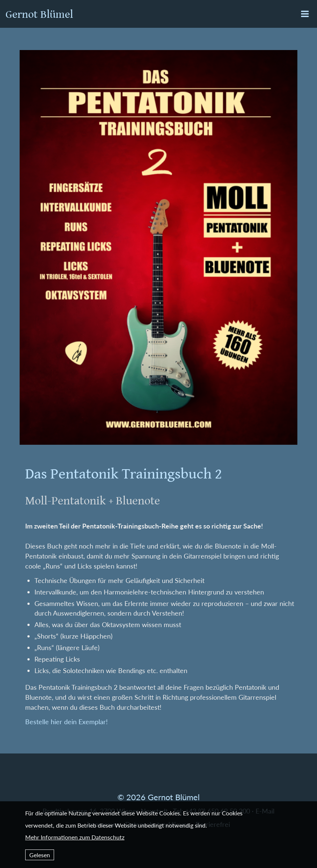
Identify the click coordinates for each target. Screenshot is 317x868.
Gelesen (40, 855)
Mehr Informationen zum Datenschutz (75, 837)
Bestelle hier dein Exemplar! (66, 722)
